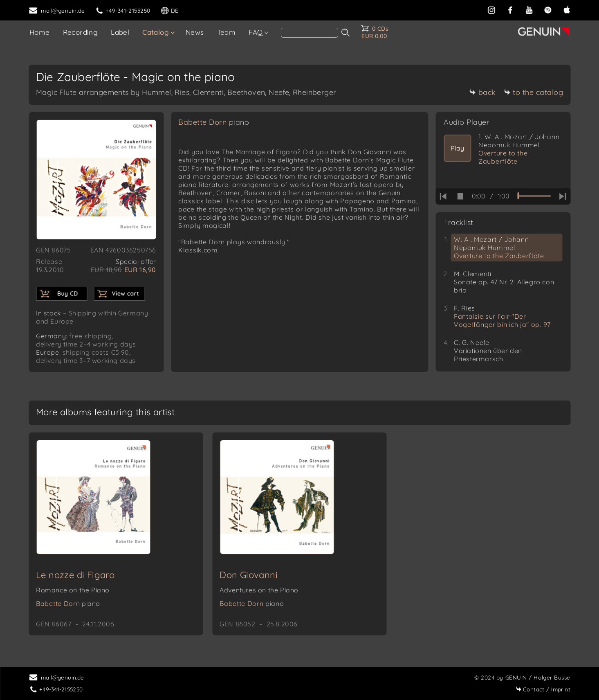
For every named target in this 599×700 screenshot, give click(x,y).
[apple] (567, 9)
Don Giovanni (249, 575)
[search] (310, 33)
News (195, 32)
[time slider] (534, 196)
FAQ (256, 32)
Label (120, 32)
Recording (81, 32)
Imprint (543, 689)
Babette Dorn (214, 122)
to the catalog (533, 92)
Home (40, 32)
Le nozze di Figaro (75, 575)
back (483, 92)
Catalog (156, 32)
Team (227, 32)
